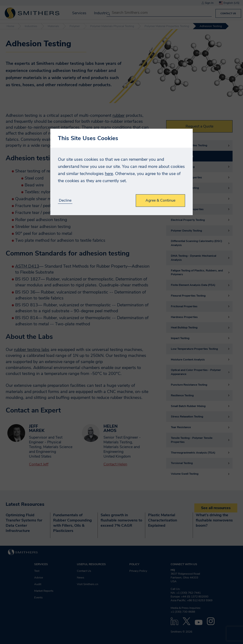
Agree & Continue (160, 200)
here (109, 174)
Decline (65, 201)
